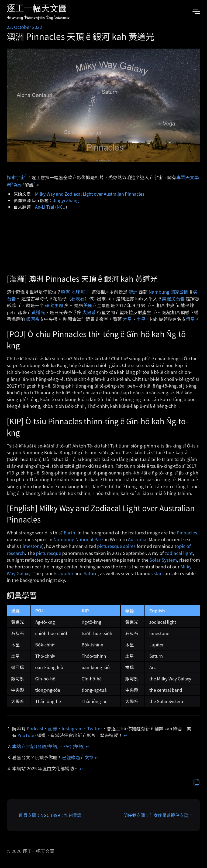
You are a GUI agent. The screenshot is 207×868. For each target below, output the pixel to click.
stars (159, 573)
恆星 (191, 319)
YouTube (27, 735)
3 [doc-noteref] (23, 183)
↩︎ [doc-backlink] (126, 735)
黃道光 (38, 312)
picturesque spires (116, 546)
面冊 (53, 728)
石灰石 (78, 299)
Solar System (163, 560)
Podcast (35, 728)
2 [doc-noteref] (12, 183)
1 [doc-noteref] (26, 176)
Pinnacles (187, 533)
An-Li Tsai (45, 207)
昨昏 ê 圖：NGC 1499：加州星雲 (50, 815)
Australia (137, 539)
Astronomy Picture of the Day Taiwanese (38, 17)
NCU (61, 207)
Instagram (72, 728)
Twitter (95, 728)
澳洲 (133, 292)
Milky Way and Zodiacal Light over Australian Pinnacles (90, 194)
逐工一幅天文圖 (37, 9)
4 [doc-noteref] (34, 183)
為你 (18, 185)
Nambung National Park (79, 539)
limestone (32, 546)
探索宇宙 (16, 177)
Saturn (91, 573)
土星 (141, 319)
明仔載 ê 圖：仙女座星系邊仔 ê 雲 (156, 815)
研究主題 (54, 305)
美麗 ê (90, 305)
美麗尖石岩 (173, 299)
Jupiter (66, 573)
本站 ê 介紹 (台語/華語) (35, 746)
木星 (127, 319)
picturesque (49, 553)
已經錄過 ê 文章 (78, 757)
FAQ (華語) (74, 746)
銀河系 (33, 319)
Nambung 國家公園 (168, 292)
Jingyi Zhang (66, 200)
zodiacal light (179, 553)
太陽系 (89, 312)
